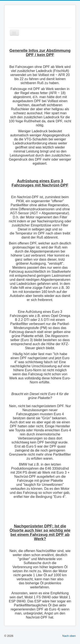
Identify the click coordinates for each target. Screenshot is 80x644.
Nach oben (69, 636)
